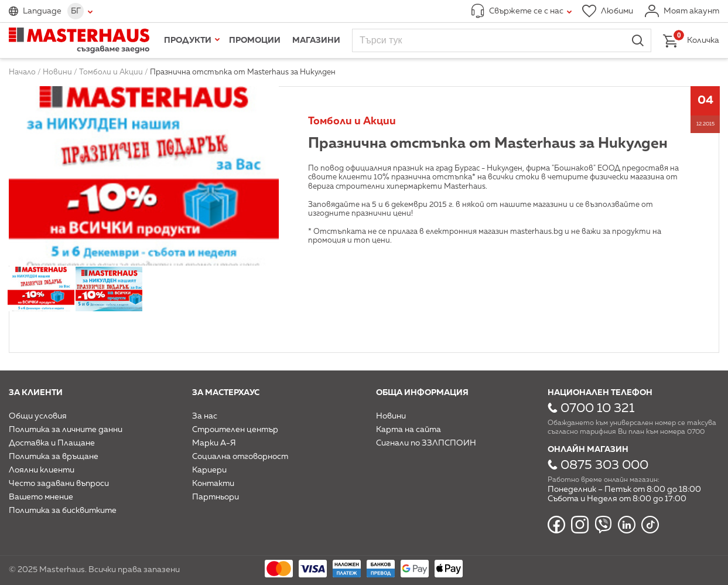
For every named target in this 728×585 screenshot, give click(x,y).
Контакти (213, 484)
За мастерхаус (226, 393)
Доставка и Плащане (52, 443)
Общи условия (38, 416)
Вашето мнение (41, 497)
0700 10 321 (597, 409)
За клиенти (36, 393)
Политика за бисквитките (63, 511)
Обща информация (422, 393)
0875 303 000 (604, 465)
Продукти (188, 40)
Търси (638, 40)
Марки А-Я (214, 443)
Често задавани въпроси (59, 484)
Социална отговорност (240, 457)
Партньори (216, 497)
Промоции (255, 40)
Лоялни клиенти (42, 470)
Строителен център (235, 430)
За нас (205, 416)
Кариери (209, 470)
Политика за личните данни (66, 430)
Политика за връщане (54, 457)
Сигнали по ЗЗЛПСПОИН (426, 443)
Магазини (316, 40)
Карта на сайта (409, 430)
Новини (391, 416)
